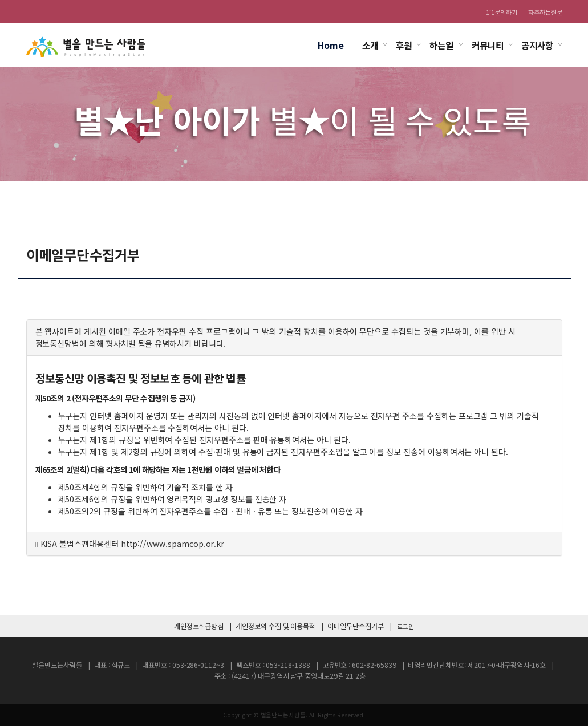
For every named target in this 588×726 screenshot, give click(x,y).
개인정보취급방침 (199, 626)
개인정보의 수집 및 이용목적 (275, 626)
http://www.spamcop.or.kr (173, 544)
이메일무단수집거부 (355, 626)
